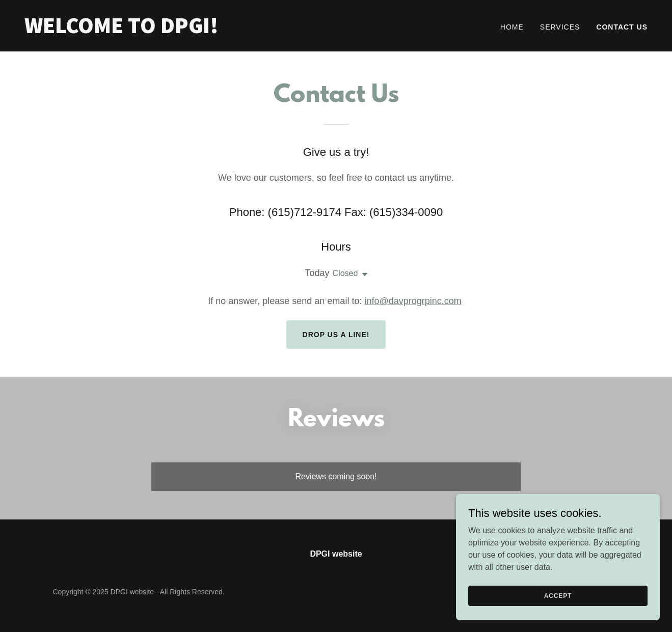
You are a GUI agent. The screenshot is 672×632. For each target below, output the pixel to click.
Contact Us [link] (622, 27)
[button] (363, 274)
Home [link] (512, 27)
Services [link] (560, 27)
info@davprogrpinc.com (413, 301)
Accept (558, 610)
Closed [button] (345, 273)
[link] (176, 30)
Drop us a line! (336, 335)
